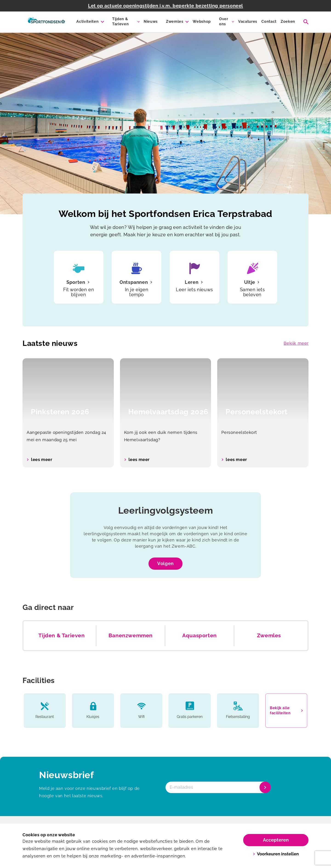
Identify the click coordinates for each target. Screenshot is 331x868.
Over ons (224, 21)
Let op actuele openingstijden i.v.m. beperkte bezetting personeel (165, 6)
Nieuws (151, 21)
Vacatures (248, 21)
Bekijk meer (296, 343)
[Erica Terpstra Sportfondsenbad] (46, 22)
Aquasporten (200, 635)
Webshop (202, 21)
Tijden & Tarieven (120, 21)
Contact (269, 21)
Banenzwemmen (131, 635)
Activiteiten (87, 21)
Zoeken (288, 21)
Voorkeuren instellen (276, 854)
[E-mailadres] (218, 787)
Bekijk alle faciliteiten (286, 710)
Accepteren (276, 840)
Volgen (165, 563)
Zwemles (175, 21)
